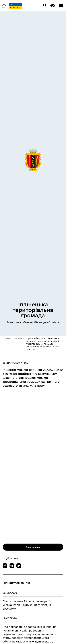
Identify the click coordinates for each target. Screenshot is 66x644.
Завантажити (33, 547)
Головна (7, 338)
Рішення (19, 338)
